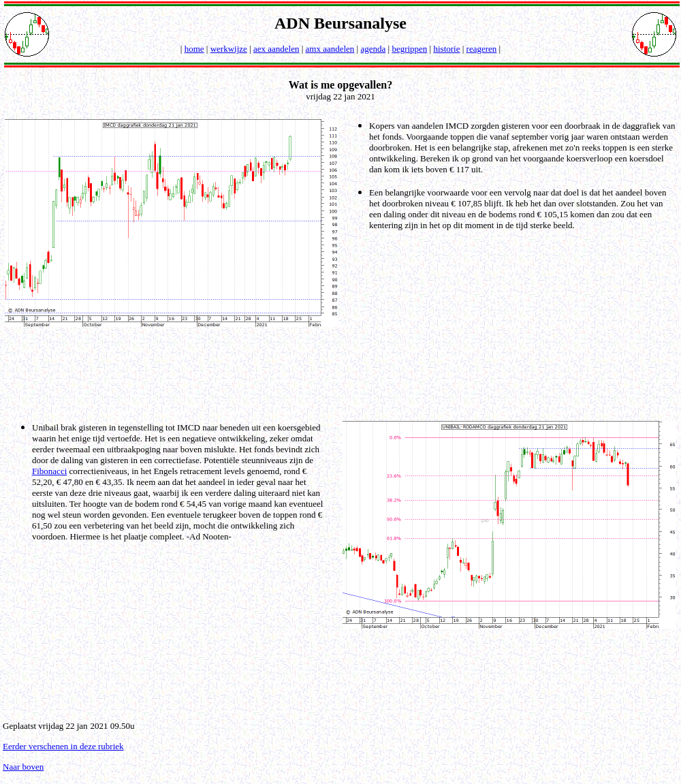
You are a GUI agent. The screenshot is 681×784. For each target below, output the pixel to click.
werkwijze (229, 49)
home (194, 49)
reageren (482, 49)
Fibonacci (49, 471)
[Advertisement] (343, 373)
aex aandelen (276, 49)
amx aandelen (330, 49)
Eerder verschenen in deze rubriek (63, 746)
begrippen (409, 49)
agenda (373, 49)
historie (446, 49)
